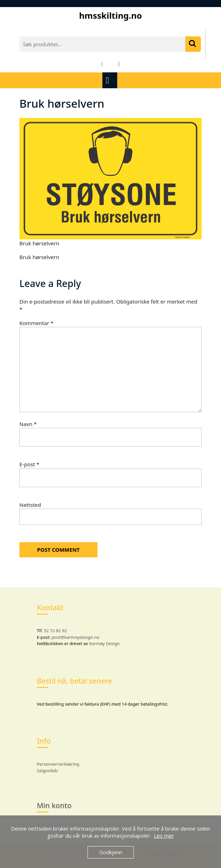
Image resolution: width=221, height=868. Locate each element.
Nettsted (30, 505)
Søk (193, 44)
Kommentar (36, 323)
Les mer (164, 836)
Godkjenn (111, 852)
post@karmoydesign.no (81, 635)
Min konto (63, 806)
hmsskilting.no (110, 15)
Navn (28, 424)
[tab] (111, 80)
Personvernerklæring (66, 762)
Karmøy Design (105, 641)
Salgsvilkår (57, 768)
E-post (29, 464)
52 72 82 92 (64, 630)
